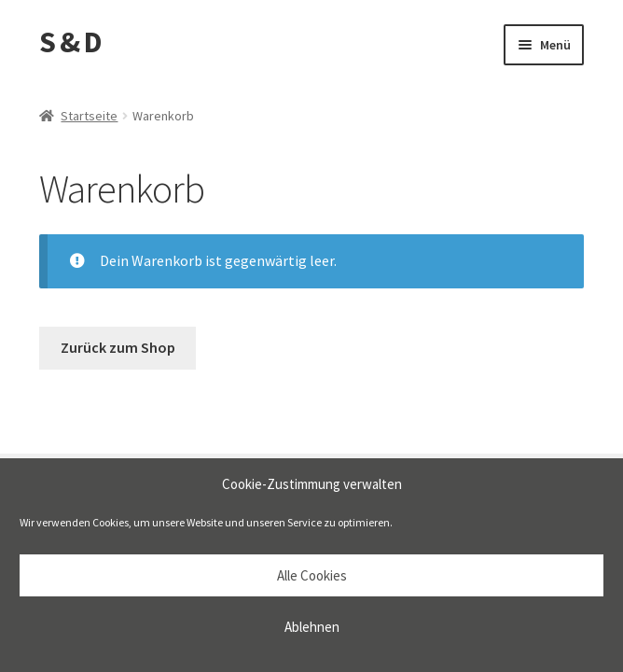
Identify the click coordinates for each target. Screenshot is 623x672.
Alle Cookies (312, 575)
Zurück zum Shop (118, 347)
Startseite (89, 116)
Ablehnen (312, 627)
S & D (70, 42)
